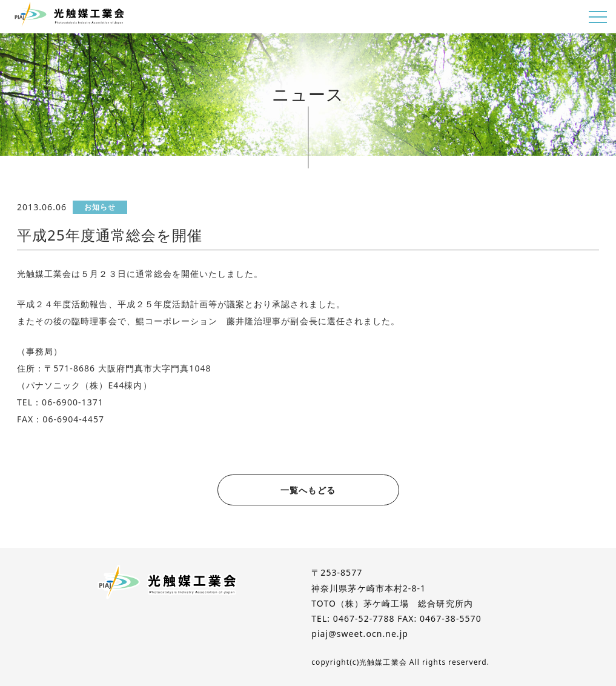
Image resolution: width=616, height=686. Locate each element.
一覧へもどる (308, 490)
